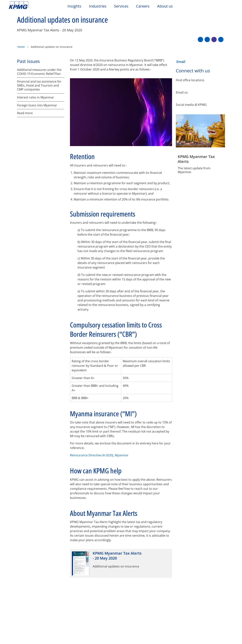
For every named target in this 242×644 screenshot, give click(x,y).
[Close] (236, 632)
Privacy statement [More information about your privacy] (79, 638)
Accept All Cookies (212, 633)
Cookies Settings (157, 633)
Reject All (184, 633)
